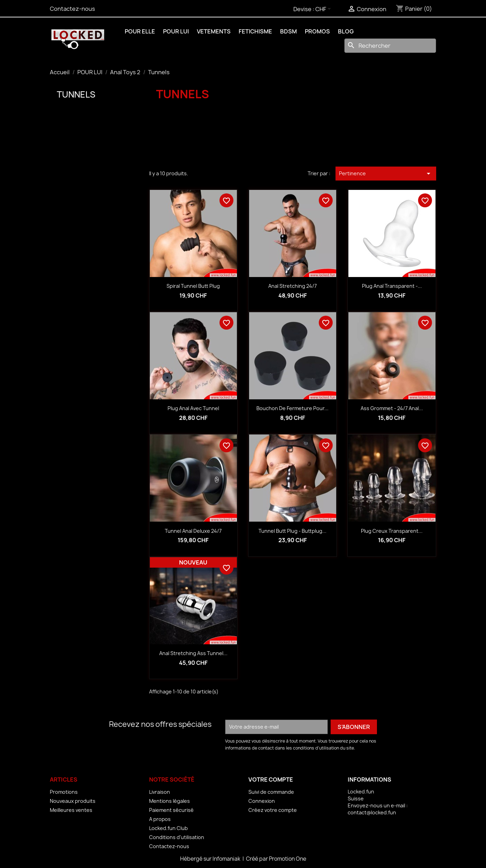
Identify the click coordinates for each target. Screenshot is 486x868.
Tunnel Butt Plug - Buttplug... (292, 531)
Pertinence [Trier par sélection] (386, 174)
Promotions (64, 792)
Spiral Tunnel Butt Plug (193, 286)
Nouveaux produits (73, 801)
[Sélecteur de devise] (324, 9)
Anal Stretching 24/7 (292, 286)
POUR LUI (176, 31)
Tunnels (76, 94)
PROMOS (317, 31)
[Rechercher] (390, 46)
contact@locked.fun (372, 812)
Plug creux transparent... (392, 531)
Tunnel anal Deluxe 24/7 (193, 531)
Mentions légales (169, 801)
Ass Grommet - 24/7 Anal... (392, 408)
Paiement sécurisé (171, 810)
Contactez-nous (72, 9)
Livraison (160, 792)
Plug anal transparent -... (392, 286)
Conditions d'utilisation (177, 837)
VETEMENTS (214, 31)
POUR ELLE (140, 31)
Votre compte (271, 779)
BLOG (346, 31)
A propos (160, 819)
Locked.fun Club (168, 828)
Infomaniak (227, 859)
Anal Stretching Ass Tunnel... (193, 653)
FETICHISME (255, 31)
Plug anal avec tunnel (193, 408)
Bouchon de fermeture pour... (292, 408)
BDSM (288, 31)
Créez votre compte (273, 810)
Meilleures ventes (71, 810)
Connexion (262, 801)
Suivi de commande (271, 792)
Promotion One (288, 859)
